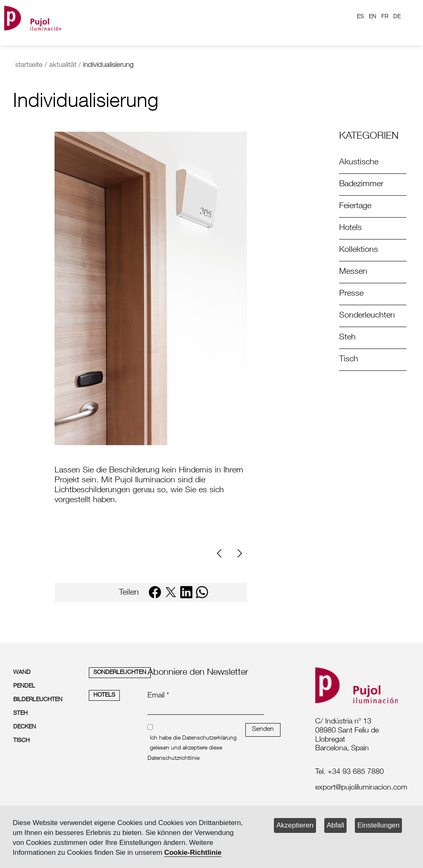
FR (385, 17)
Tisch (349, 360)
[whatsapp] (202, 592)
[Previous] (222, 554)
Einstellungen (378, 825)
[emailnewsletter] (206, 709)
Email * (158, 696)
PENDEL (24, 686)
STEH (20, 714)
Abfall (336, 825)
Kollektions (359, 250)
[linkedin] (186, 592)
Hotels (351, 228)
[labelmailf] (359, 788)
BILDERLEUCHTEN (38, 700)
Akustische (359, 163)
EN (373, 17)
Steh (347, 338)
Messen (353, 272)
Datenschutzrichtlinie (173, 759)
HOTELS (104, 695)
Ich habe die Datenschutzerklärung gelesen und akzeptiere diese (193, 743)
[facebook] (155, 592)
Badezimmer (361, 185)
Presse (351, 294)
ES (360, 17)
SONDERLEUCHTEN (120, 673)
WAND (22, 673)
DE (397, 17)
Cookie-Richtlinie (193, 853)
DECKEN (25, 727)
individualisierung (108, 65)
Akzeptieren (295, 825)
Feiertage (355, 206)
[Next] (239, 554)
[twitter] (171, 592)
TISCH (21, 741)
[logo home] (33, 17)
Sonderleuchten (367, 316)
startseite (29, 65)
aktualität (63, 65)
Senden (263, 730)
